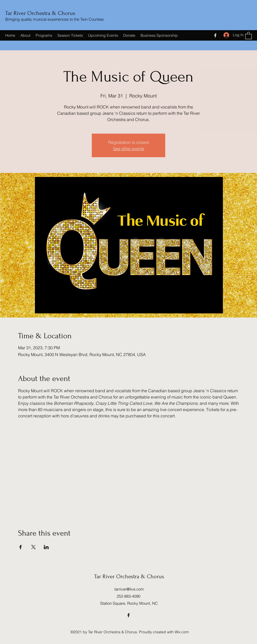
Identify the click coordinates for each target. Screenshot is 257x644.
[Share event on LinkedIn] (46, 547)
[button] (248, 35)
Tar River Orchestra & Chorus (40, 13)
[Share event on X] (33, 547)
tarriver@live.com (129, 589)
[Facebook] (215, 35)
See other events (129, 149)
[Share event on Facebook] (21, 547)
